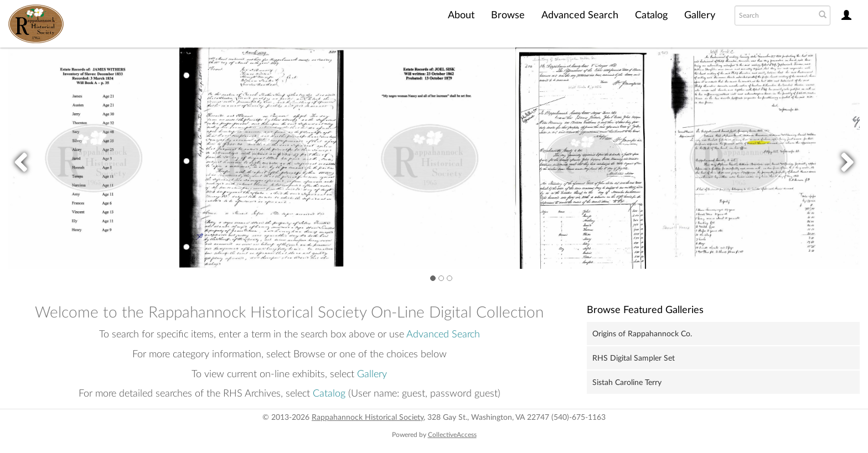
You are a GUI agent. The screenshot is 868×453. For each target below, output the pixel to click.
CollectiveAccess (452, 435)
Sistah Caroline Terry (627, 383)
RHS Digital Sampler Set (634, 358)
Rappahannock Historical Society (368, 418)
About (461, 15)
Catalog (651, 15)
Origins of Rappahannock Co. (642, 334)
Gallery (700, 15)
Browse (508, 15)
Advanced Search (580, 15)
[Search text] (774, 15)
